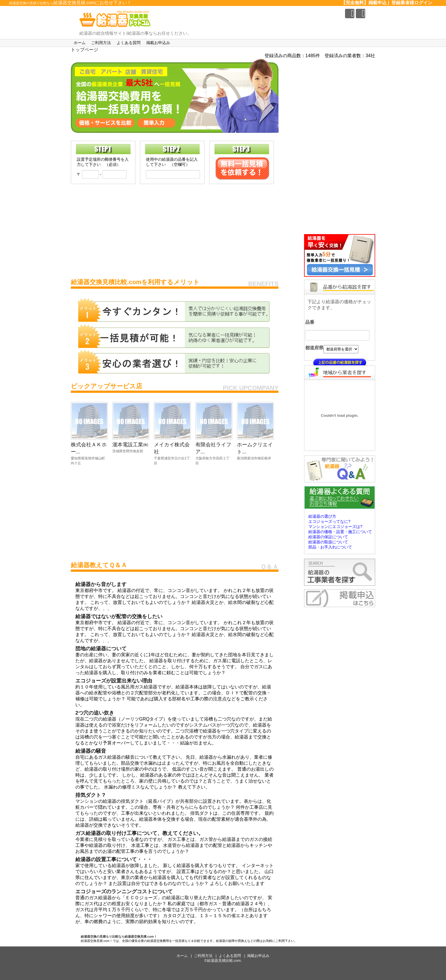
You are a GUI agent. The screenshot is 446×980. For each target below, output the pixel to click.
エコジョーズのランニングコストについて (124, 892)
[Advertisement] (175, 230)
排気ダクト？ (91, 795)
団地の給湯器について (101, 649)
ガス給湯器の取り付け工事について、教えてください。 (139, 833)
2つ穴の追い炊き (95, 713)
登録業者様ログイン (412, 3)
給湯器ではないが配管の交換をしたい (119, 616)
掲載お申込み (158, 43)
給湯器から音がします (101, 584)
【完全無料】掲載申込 (364, 3)
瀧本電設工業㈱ (130, 444)
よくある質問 (129, 43)
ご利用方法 (101, 43)
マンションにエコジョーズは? (335, 527)
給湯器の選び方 (322, 516)
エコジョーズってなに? (329, 521)
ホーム (80, 43)
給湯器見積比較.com (224, 961)
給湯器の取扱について (328, 542)
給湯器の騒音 (91, 751)
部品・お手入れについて (330, 547)
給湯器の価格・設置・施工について (340, 532)
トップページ (84, 50)
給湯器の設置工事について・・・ (114, 859)
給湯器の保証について (328, 537)
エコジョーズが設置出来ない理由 (114, 681)
